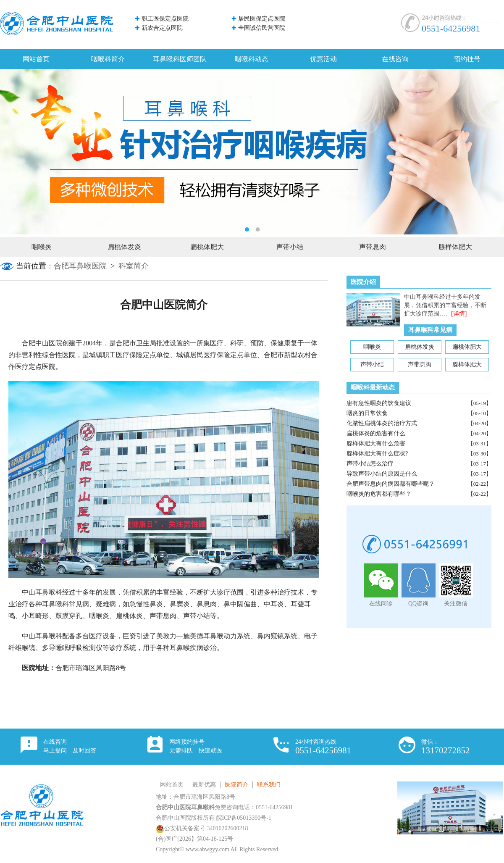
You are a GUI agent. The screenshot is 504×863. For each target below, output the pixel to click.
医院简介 (236, 785)
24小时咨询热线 (323, 747)
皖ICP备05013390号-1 (244, 818)
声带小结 (290, 247)
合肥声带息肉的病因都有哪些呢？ (391, 484)
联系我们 (269, 785)
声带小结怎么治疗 (370, 464)
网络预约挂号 (196, 746)
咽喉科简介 (108, 59)
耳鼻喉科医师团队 (180, 59)
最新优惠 (204, 785)
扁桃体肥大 (207, 247)
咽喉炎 (42, 247)
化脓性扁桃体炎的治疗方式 (382, 423)
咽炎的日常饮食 (367, 413)
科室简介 (134, 266)
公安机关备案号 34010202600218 (202, 828)
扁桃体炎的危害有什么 (376, 433)
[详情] (459, 314)
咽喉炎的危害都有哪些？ (379, 494)
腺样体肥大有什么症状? (377, 454)
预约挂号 (467, 59)
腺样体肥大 (455, 247)
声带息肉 (373, 247)
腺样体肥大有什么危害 (376, 443)
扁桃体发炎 (124, 247)
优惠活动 (323, 59)
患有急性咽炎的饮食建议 (379, 403)
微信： (446, 747)
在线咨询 (395, 59)
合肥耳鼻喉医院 (80, 266)
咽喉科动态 (252, 59)
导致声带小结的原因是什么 (382, 474)
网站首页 (36, 59)
